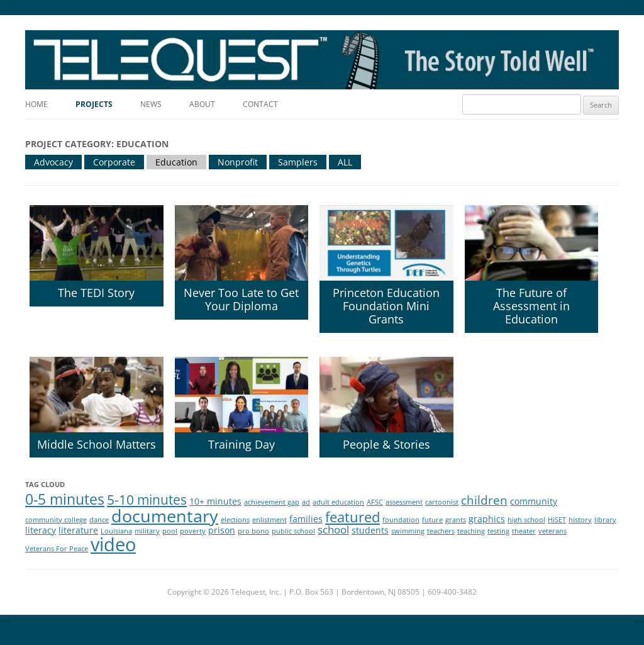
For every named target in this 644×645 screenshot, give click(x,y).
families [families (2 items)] (306, 519)
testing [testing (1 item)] (498, 531)
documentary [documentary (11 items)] (165, 516)
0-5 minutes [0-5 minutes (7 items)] (65, 499)
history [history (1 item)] (580, 520)
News (151, 104)
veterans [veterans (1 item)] (552, 531)
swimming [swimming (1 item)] (408, 531)
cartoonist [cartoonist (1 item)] (442, 502)
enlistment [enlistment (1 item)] (269, 520)
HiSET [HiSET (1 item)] (557, 520)
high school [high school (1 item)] (526, 520)
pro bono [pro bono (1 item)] (253, 531)
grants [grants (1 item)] (456, 520)
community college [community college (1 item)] (56, 520)
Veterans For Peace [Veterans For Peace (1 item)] (57, 549)
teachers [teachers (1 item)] (441, 531)
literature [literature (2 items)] (78, 530)
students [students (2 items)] (370, 530)
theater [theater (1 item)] (524, 531)
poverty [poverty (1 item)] (193, 531)
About (202, 104)
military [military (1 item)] (147, 531)
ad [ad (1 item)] (306, 502)
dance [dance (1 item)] (99, 520)
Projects (94, 104)
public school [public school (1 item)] (293, 531)
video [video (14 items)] (113, 544)
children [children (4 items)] (484, 500)
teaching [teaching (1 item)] (471, 531)
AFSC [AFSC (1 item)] (375, 502)
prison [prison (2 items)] (222, 530)
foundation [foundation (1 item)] (401, 520)
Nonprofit (238, 162)
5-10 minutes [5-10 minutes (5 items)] (147, 500)
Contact (260, 104)
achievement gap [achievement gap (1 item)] (272, 502)
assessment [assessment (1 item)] (404, 502)
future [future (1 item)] (432, 520)
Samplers (298, 162)
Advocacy (53, 162)
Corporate (114, 162)
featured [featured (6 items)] (353, 517)
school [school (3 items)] (333, 530)
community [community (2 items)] (534, 501)
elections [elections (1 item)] (235, 520)
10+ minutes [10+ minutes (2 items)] (215, 501)
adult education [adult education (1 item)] (338, 502)
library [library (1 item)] (605, 520)
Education (176, 162)
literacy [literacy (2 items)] (41, 530)
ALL (345, 162)
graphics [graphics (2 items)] (487, 519)
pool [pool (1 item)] (170, 531)
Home (36, 104)
